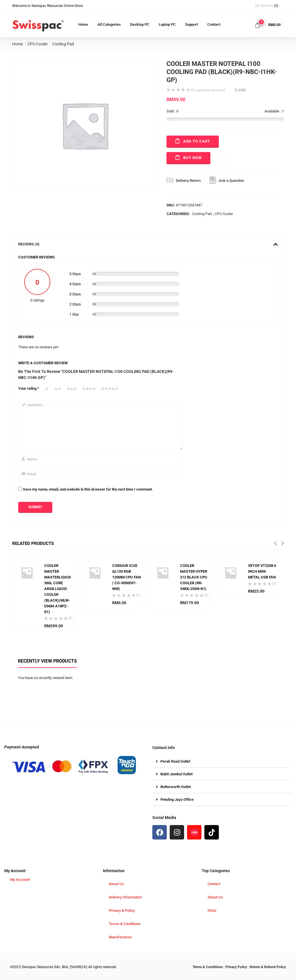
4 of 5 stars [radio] (90, 389)
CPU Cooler (38, 44)
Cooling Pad (63, 44)
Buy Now (193, 158)
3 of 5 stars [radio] (73, 389)
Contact (214, 24)
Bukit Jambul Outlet (176, 774)
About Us (116, 884)
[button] (268, 25)
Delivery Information (125, 897)
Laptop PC (167, 24)
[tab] (148, 244)
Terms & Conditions (125, 924)
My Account (20, 880)
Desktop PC (140, 24)
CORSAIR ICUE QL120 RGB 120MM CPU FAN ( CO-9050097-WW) (126, 577)
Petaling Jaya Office (177, 799)
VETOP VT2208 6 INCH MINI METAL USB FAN (262, 571)
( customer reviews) (208, 90)
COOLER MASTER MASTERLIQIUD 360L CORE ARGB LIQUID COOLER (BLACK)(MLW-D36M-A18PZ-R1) (58, 589)
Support (192, 24)
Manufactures (120, 937)
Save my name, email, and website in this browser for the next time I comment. (88, 489)
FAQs (212, 910)
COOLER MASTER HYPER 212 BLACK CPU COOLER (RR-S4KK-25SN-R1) (194, 577)
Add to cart (197, 141)
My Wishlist (267, 6)
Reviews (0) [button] (148, 244)
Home (83, 24)
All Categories (109, 24)
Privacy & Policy (122, 910)
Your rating (29, 388)
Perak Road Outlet (175, 761)
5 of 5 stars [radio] (110, 389)
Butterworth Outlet (176, 787)
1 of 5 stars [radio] (48, 389)
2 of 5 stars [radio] (59, 389)
